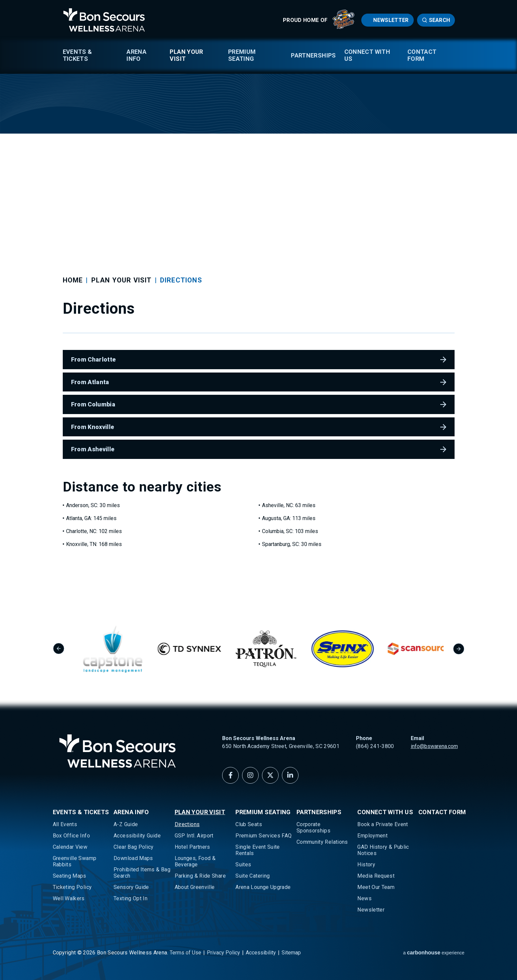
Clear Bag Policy (134, 847)
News (364, 898)
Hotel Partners (192, 847)
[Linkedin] (290, 775)
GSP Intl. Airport (194, 836)
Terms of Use (185, 953)
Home (73, 280)
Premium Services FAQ (263, 836)
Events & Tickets (78, 55)
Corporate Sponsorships (313, 827)
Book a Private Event (383, 824)
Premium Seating (242, 55)
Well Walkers (69, 898)
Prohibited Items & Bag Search (142, 873)
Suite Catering (253, 876)
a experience (434, 953)
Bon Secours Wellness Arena (104, 20)
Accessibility (261, 953)
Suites (243, 865)
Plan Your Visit (186, 55)
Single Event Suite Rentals (258, 850)
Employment (372, 836)
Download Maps (133, 858)
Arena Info (136, 55)
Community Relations (322, 842)
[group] (118, 649)
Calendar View (70, 847)
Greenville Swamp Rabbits (75, 861)
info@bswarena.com (434, 746)
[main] (258, 302)
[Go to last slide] (59, 649)
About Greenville (195, 887)
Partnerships (313, 55)
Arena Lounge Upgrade (263, 887)
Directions (187, 824)
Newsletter (391, 20)
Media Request (376, 876)
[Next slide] (459, 649)
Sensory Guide (131, 887)
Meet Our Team (376, 887)
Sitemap (291, 953)
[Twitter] (270, 775)
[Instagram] (250, 775)
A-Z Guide (126, 824)
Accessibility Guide (137, 836)
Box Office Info (71, 836)
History (366, 865)
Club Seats (249, 824)
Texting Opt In (130, 898)
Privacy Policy (223, 953)
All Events (65, 824)
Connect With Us (367, 55)
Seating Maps (70, 876)
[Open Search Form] (436, 20)
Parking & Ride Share (200, 876)
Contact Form (422, 55)
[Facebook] (230, 775)
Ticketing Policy (72, 887)
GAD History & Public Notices (383, 850)
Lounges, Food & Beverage (195, 861)
